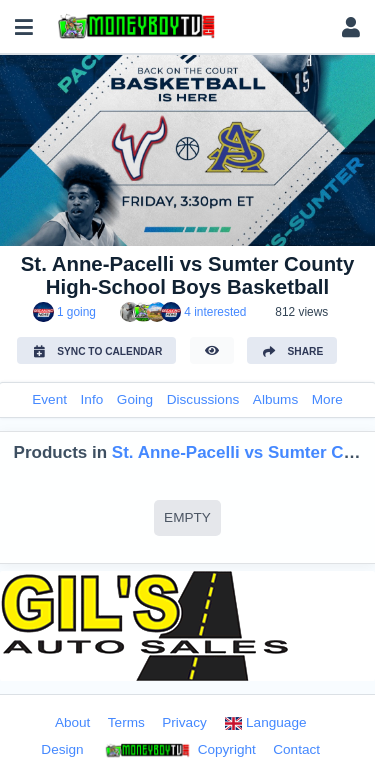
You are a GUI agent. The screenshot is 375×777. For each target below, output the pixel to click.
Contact (296, 749)
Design (62, 749)
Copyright (178, 751)
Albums (275, 399)
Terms (126, 722)
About (73, 722)
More (327, 399)
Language (265, 722)
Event (49, 399)
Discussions (203, 399)
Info (92, 399)
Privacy (184, 722)
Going (135, 399)
